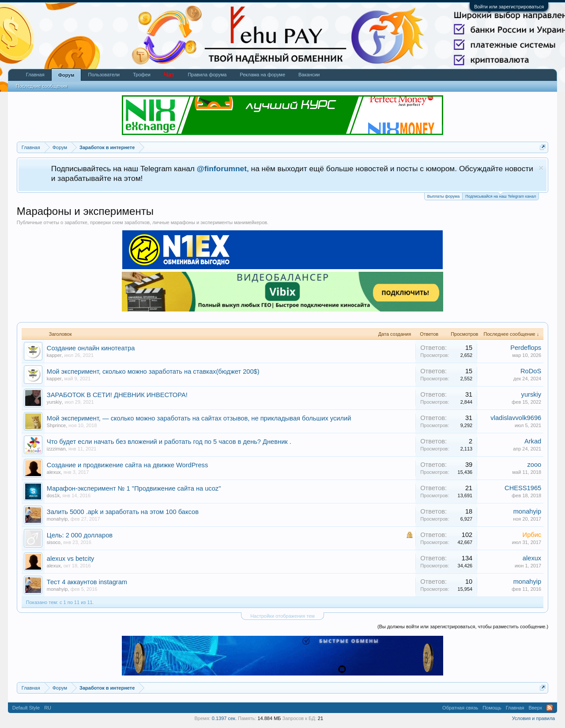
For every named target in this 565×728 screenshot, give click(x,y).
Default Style (26, 708)
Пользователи (104, 75)
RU (48, 708)
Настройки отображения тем (282, 616)
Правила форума (207, 75)
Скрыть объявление (541, 168)
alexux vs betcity (71, 559)
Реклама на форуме (262, 75)
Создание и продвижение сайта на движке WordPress (127, 465)
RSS (550, 708)
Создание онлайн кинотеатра (91, 348)
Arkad (533, 441)
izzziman (56, 449)
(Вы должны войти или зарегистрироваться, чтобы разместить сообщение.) (463, 627)
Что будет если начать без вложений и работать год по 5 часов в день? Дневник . (169, 442)
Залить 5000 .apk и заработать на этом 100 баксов (123, 512)
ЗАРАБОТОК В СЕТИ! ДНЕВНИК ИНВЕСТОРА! (117, 395)
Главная (35, 75)
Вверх (536, 708)
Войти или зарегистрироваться (509, 7)
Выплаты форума (443, 196)
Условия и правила (533, 718)
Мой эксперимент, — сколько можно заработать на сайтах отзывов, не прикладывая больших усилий (199, 418)
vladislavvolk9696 (516, 418)
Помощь (492, 708)
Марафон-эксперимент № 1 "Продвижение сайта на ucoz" (134, 488)
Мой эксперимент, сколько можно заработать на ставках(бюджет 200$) (153, 372)
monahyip (57, 519)
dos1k (53, 495)
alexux (54, 472)
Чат (169, 75)
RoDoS (531, 371)
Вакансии (309, 75)
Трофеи (142, 75)
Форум (66, 75)
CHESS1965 (523, 488)
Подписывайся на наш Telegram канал (501, 196)
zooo (534, 465)
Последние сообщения (42, 86)
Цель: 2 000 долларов (80, 535)
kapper (54, 355)
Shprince (56, 425)
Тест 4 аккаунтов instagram (87, 582)
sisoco (54, 542)
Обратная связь (460, 708)
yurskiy (54, 402)
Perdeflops (526, 348)
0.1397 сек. (224, 718)
